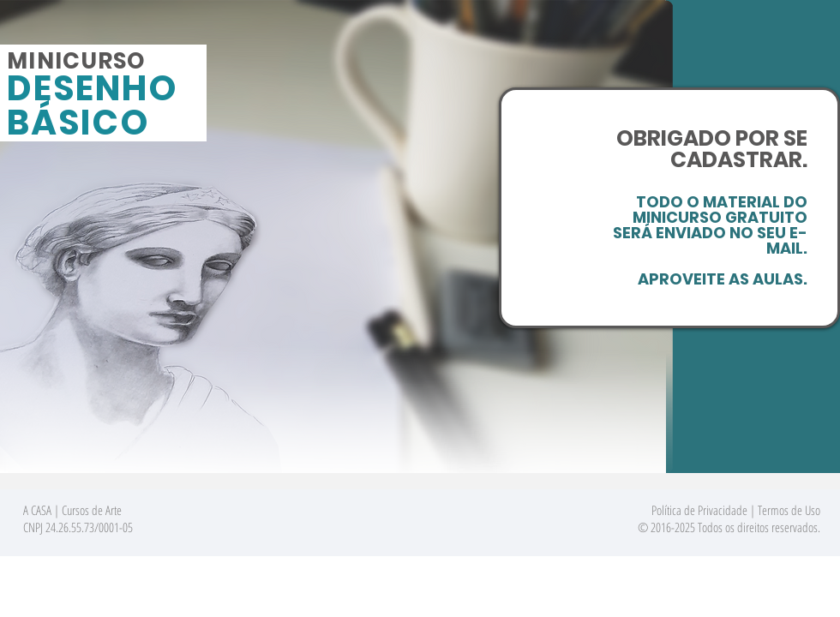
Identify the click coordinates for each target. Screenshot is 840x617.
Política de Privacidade (699, 510)
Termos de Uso (789, 510)
